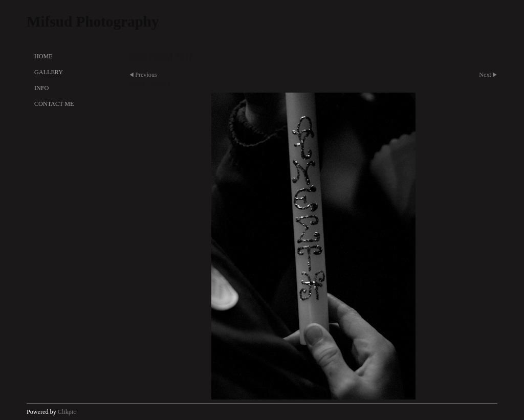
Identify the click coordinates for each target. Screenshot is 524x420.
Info (41, 88)
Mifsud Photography (93, 21)
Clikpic (67, 412)
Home (43, 56)
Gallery (49, 72)
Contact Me (54, 104)
